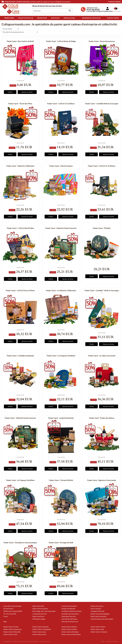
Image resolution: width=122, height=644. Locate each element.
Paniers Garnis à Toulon (11, 627)
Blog (5, 621)
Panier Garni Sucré (38, 616)
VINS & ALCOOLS (69, 18)
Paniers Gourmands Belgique (100, 614)
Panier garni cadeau (39, 619)
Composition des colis (40, 614)
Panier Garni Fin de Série (98, 616)
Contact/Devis (114, 2)
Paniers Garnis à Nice (39, 634)
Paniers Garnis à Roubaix (41, 627)
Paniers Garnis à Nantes (69, 629)
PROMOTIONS (42, 18)
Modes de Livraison (97, 606)
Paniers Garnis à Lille (97, 629)
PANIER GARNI (9, 18)
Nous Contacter (96, 609)
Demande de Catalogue (91, 18)
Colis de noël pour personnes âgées (102, 619)
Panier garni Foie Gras (69, 616)
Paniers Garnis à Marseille (12, 632)
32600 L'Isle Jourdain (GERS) (13, 611)
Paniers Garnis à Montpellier (42, 629)
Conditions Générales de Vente (71, 611)
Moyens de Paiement (68, 609)
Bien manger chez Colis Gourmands (44, 611)
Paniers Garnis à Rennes (69, 627)
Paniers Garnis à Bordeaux (70, 632)
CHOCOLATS (55, 18)
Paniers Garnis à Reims (98, 627)
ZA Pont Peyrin (8, 609)
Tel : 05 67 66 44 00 (10, 614)
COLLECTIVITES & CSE (25, 18)
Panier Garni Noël (38, 606)
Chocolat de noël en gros (69, 619)
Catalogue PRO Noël (97, 611)
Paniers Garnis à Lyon (39, 632)
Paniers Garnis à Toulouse (99, 632)
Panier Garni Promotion (40, 609)
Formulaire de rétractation (70, 614)
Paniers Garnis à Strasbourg (12, 629)
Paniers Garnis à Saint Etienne (71, 634)
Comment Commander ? (69, 606)
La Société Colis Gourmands (12, 606)
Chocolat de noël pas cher (70, 621)
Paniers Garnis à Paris (10, 634)
